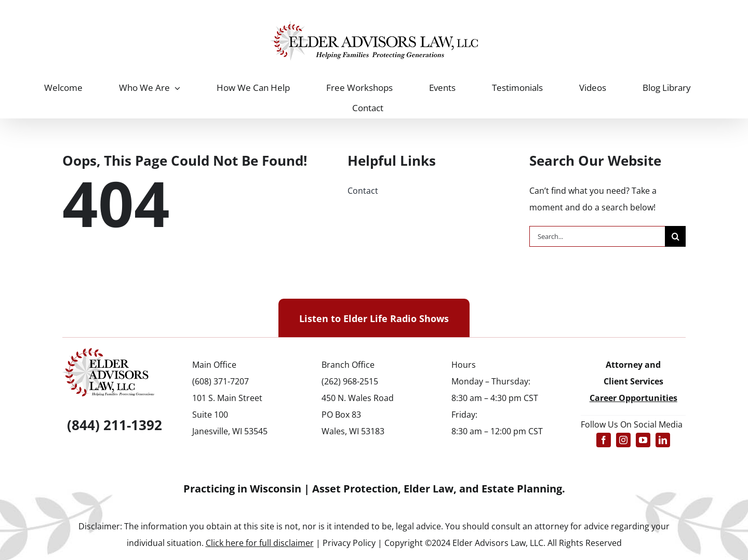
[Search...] (597, 236)
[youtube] (643, 440)
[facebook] (604, 440)
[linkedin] (663, 440)
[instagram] (623, 440)
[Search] (675, 236)
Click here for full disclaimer (260, 543)
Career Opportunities (633, 398)
